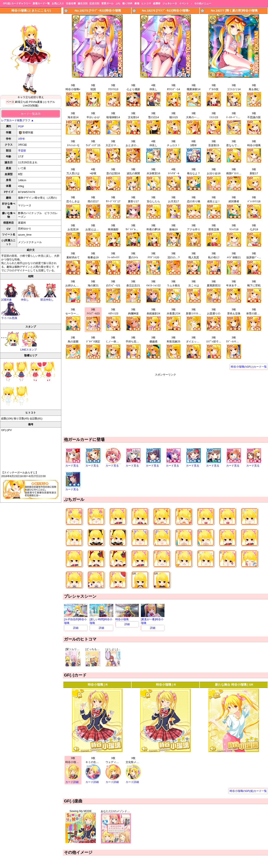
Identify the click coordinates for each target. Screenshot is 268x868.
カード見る (72, 466)
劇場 (137, 3)
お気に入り (58, 3)
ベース (10, 102)
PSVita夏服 (36, 102)
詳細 (76, 628)
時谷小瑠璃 (127, 618)
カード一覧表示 (31, 114)
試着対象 (11, 298)
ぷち (118, 3)
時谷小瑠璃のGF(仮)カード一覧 (248, 791)
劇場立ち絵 (22, 102)
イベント (184, 3)
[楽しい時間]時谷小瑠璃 (101, 620)
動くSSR (127, 3)
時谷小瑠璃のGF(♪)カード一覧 (249, 367)
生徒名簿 (71, 3)
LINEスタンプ (29, 341)
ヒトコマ (146, 3)
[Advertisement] (165, 405)
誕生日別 (83, 3)
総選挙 (157, 3)
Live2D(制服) (31, 106)
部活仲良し (50, 298)
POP (21, 126)
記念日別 (94, 3)
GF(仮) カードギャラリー (17, 3)
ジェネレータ (170, 3)
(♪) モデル (49, 102)
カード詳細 (72, 782)
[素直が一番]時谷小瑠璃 (153, 620)
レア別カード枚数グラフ (17, 120)
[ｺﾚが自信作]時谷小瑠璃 (76, 620)
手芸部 (22, 151)
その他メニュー (203, 3)
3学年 (21, 139)
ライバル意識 (11, 316)
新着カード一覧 (41, 3)
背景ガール (107, 3)
